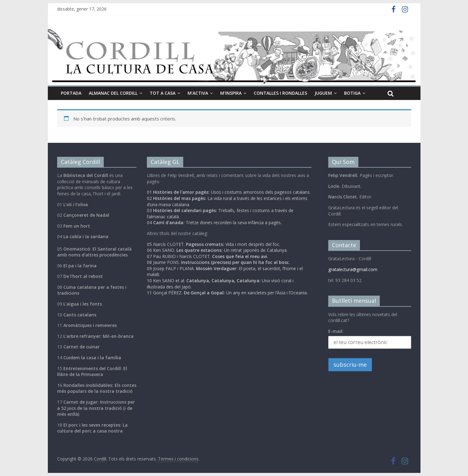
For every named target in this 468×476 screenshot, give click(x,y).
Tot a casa (163, 93)
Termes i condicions (178, 459)
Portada (71, 93)
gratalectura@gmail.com (353, 269)
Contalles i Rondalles (280, 93)
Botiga (352, 93)
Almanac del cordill (113, 93)
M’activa (198, 93)
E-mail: (336, 331)
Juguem (323, 93)
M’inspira (231, 93)
